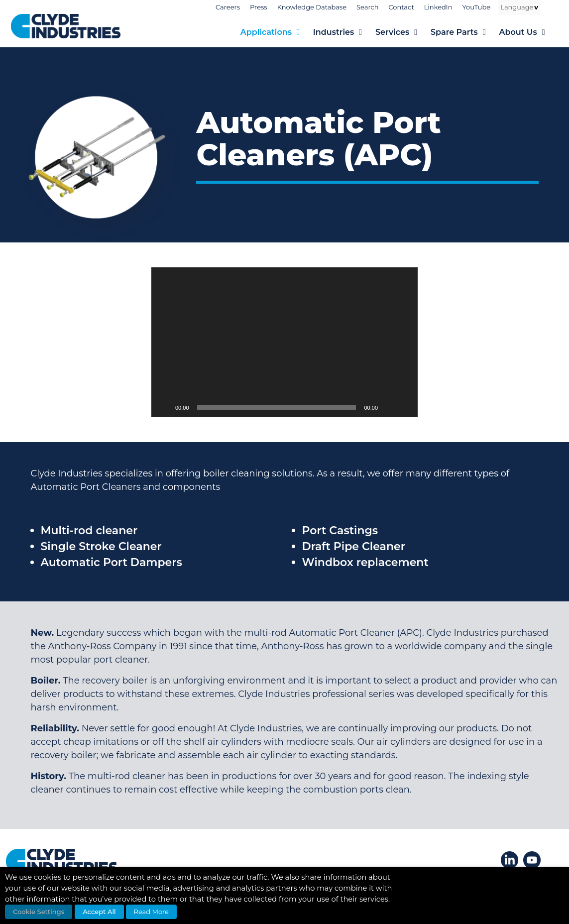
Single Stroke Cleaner (101, 546)
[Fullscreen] (405, 407)
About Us (528, 32)
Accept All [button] (99, 912)
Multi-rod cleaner (89, 530)
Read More (151, 912)
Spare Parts (465, 32)
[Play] (164, 407)
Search (367, 7)
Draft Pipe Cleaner (354, 546)
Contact (401, 7)
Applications (277, 32)
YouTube (477, 7)
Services (403, 32)
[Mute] (389, 407)
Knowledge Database (312, 7)
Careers (228, 7)
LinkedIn (438, 7)
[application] (284, 342)
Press (259, 7)
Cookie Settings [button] (39, 912)
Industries (344, 32)
